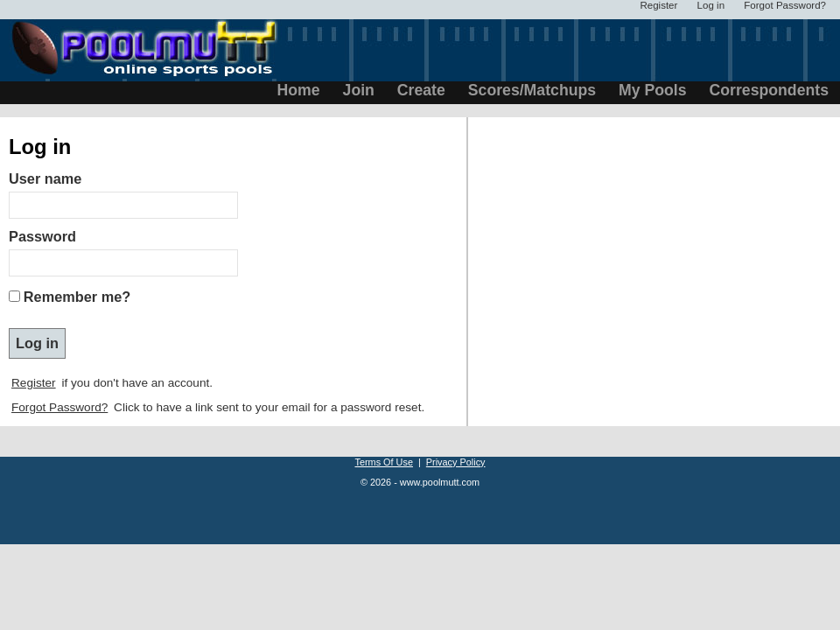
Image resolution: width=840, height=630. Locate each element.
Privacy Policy (456, 462)
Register (34, 383)
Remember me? (77, 297)
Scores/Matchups (532, 90)
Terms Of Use (383, 462)
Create (421, 90)
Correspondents (769, 90)
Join (359, 90)
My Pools (653, 90)
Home (299, 90)
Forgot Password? (59, 407)
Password (42, 236)
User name (45, 178)
